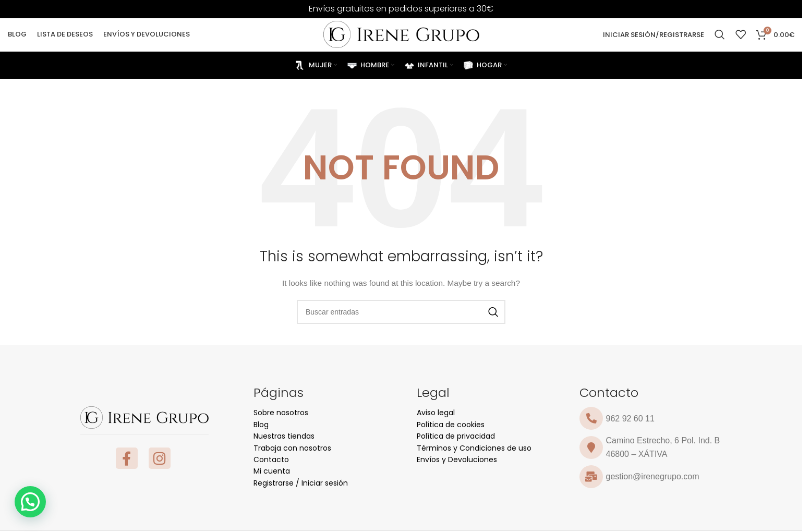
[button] (30, 502)
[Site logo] (401, 32)
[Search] (720, 32)
